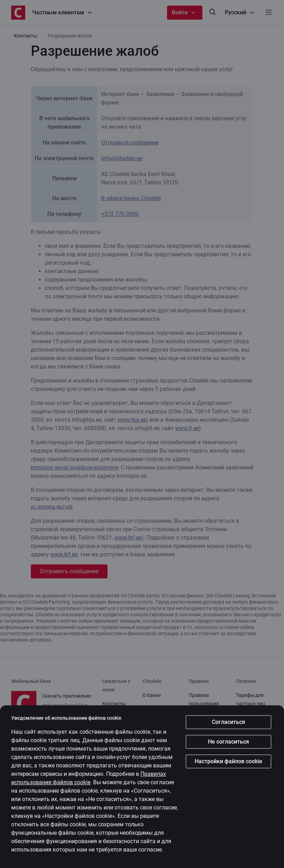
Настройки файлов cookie (228, 762)
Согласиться (228, 723)
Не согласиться (228, 742)
